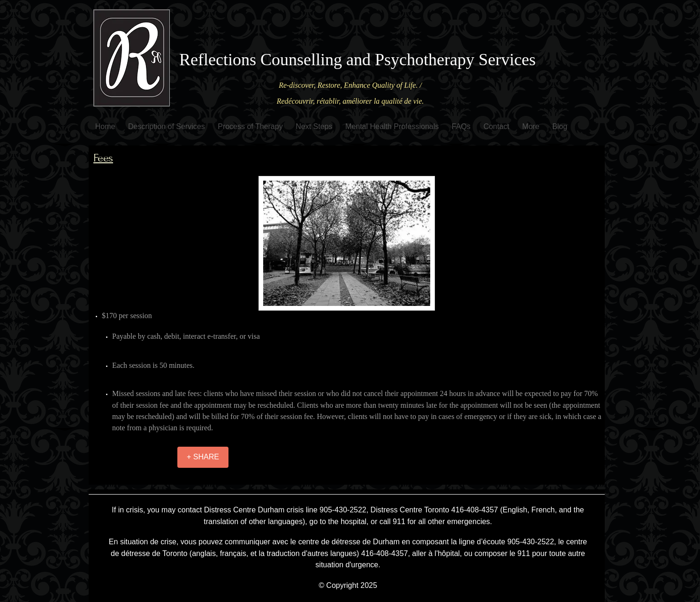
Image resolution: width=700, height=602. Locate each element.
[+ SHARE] (203, 457)
